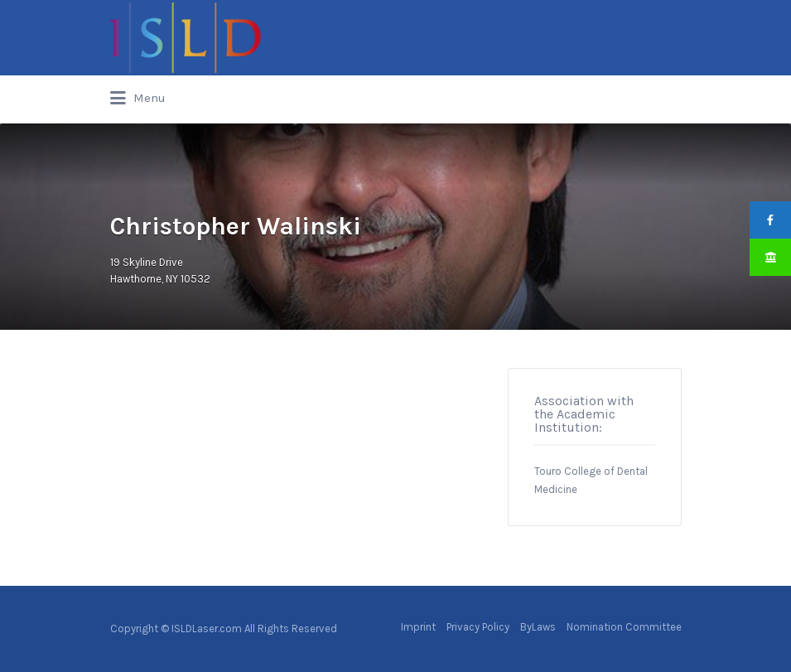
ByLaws (538, 627)
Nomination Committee (624, 627)
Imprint (418, 627)
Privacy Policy (478, 627)
